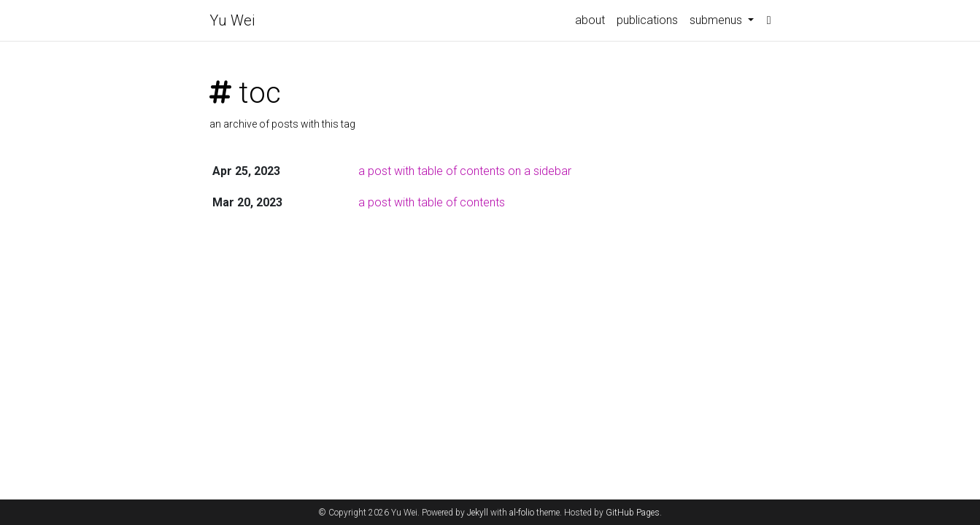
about (590, 20)
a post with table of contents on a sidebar (465, 171)
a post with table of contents (432, 202)
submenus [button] (717, 20)
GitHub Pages (633, 513)
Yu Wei (232, 20)
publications (647, 20)
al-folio (522, 513)
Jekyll (478, 513)
